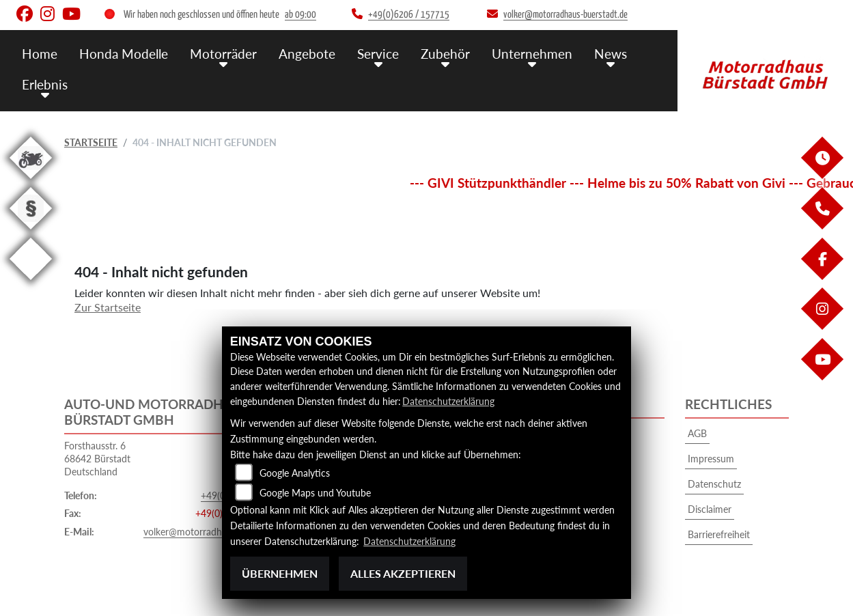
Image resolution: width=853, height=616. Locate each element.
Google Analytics (295, 474)
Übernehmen (280, 573)
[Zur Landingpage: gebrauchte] (31, 181)
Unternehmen (532, 53)
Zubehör (445, 53)
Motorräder (223, 53)
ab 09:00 (300, 15)
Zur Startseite (108, 307)
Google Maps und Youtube (315, 493)
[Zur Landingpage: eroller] (31, 282)
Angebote (307, 53)
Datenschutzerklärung (448, 401)
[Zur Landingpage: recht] (31, 232)
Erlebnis (45, 84)
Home (40, 53)
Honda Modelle (124, 53)
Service (378, 53)
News (611, 53)
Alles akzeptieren (403, 573)
